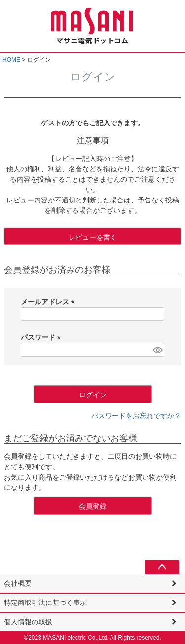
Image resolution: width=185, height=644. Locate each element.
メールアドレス (49, 302)
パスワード (42, 337)
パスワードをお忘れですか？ (136, 416)
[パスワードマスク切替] (157, 350)
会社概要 (18, 583)
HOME (11, 60)
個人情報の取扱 (28, 622)
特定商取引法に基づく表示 (45, 603)
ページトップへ (162, 567)
